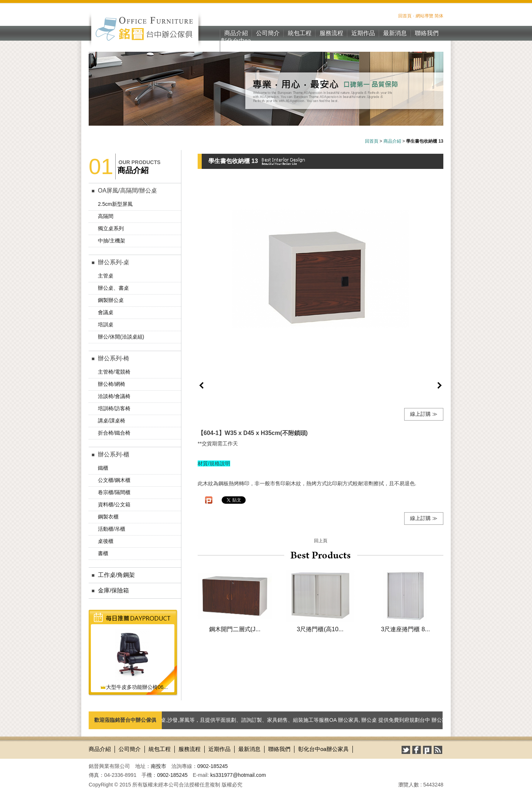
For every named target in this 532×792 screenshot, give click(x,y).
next (440, 385)
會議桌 (106, 312)
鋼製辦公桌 (111, 300)
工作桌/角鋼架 (116, 575)
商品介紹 (236, 33)
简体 (439, 16)
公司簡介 (268, 33)
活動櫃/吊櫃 (112, 529)
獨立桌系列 (111, 228)
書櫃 (103, 553)
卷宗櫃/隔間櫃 (114, 492)
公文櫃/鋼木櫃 (114, 480)
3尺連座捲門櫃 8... (405, 629)
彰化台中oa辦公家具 (236, 45)
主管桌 (106, 276)
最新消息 (395, 33)
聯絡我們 (427, 33)
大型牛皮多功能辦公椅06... (134, 687)
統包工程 (300, 33)
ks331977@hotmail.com (238, 775)
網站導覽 (424, 16)
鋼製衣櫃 (108, 517)
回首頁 (405, 16)
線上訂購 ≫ (424, 414)
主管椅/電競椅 (114, 372)
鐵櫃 (103, 468)
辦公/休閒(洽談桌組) (121, 337)
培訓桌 (106, 324)
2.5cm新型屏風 (115, 204)
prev (201, 385)
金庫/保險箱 (113, 590)
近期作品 (363, 33)
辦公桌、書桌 (113, 288)
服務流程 (331, 33)
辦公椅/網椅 (112, 384)
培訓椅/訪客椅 (114, 408)
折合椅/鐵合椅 (114, 433)
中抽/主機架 (112, 241)
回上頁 (321, 541)
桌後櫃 (106, 541)
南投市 (158, 766)
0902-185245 (213, 766)
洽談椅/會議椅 (114, 396)
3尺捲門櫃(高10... (320, 629)
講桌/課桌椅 (112, 421)
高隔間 (106, 216)
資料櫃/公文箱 (114, 504)
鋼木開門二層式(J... (235, 629)
